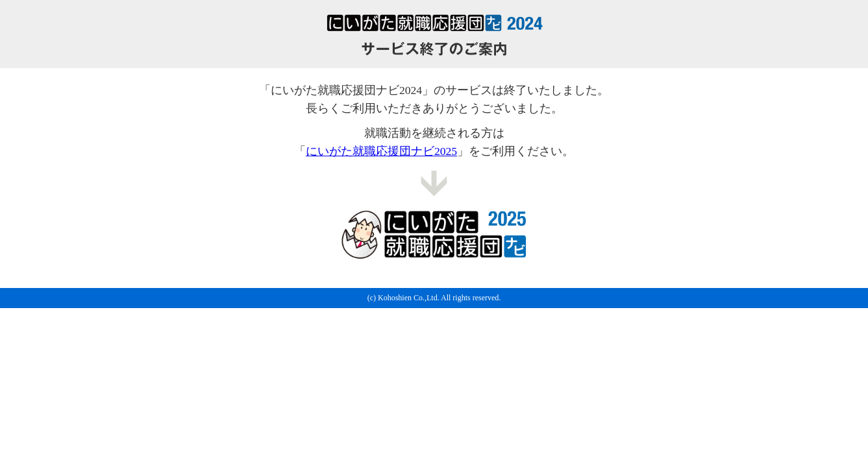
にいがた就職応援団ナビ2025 (381, 151)
